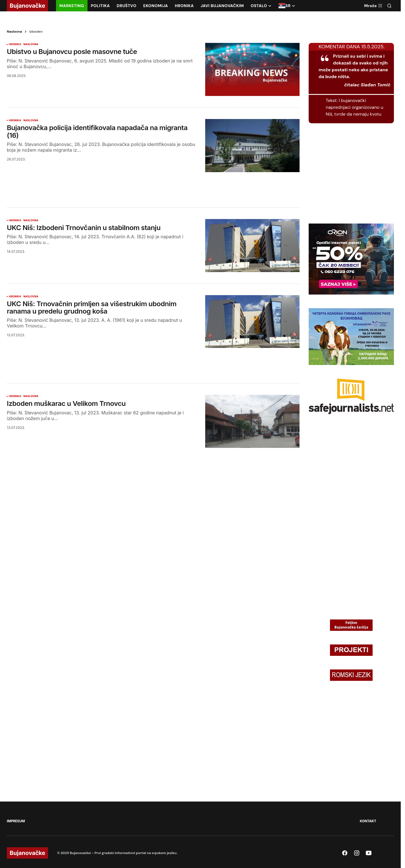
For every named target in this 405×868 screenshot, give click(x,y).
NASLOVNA (31, 44)
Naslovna (14, 32)
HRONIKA (15, 44)
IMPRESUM (16, 821)
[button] (389, 6)
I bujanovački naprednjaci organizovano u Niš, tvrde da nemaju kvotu (355, 107)
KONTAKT (368, 821)
